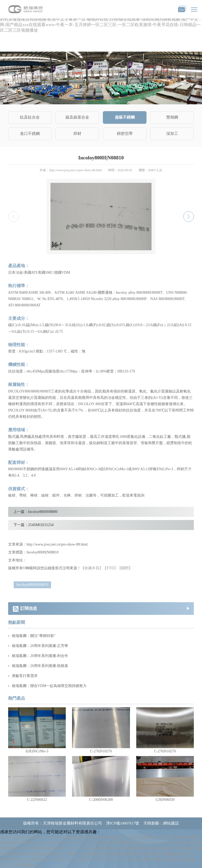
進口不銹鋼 (30, 133)
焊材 (77, 133)
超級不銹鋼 (125, 117)
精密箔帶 (125, 133)
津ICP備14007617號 (123, 823)
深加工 (172, 133)
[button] (189, 217)
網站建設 (171, 823)
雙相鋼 (172, 117)
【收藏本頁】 (92, 568)
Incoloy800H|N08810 (32, 585)
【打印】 (110, 568)
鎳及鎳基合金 (77, 117)
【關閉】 (125, 568)
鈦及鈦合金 (30, 117)
